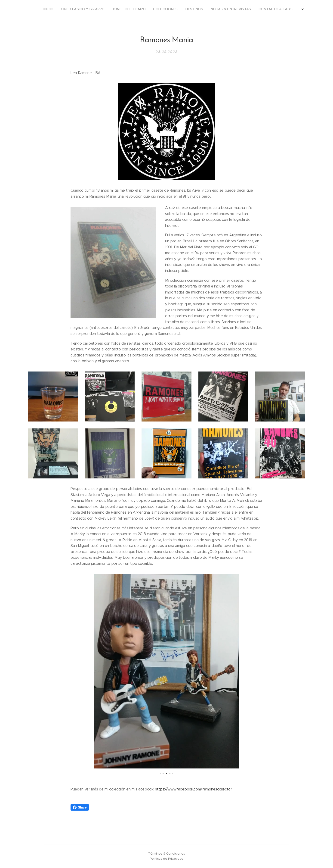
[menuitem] (255, 9)
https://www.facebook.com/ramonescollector (194, 789)
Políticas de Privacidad (167, 859)
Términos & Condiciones (167, 854)
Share (80, 807)
